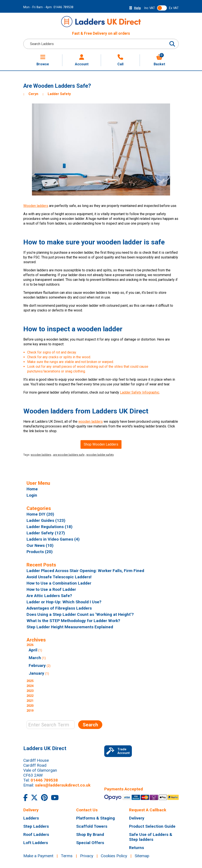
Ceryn (33, 94)
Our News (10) (40, 545)
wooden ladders (91, 421)
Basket (159, 60)
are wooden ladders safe (69, 455)
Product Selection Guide (152, 826)
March (35, 658)
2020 (30, 706)
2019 (30, 711)
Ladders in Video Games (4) (53, 539)
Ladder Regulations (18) (50, 527)
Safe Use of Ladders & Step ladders (151, 837)
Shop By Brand (90, 834)
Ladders (31, 818)
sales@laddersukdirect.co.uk (63, 785)
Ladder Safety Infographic (140, 392)
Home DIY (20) (40, 514)
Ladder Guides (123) (46, 520)
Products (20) (40, 552)
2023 (30, 691)
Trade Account (118, 751)
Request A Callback (148, 810)
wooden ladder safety (100, 455)
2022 (30, 696)
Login (32, 495)
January (36, 673)
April (33, 650)
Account (82, 60)
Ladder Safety (59, 94)
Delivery (31, 810)
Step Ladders (36, 826)
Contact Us (87, 810)
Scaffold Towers (92, 826)
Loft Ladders (36, 843)
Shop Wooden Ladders (101, 444)
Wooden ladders (36, 206)
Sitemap (142, 856)
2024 (30, 686)
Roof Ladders (36, 834)
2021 (30, 701)
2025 (30, 681)
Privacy (87, 856)
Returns (137, 848)
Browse (43, 60)
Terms (67, 856)
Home (32, 489)
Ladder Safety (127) (46, 533)
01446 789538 (63, 7)
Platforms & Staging (95, 818)
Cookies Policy (114, 856)
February (37, 665)
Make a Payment (38, 856)
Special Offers (90, 843)
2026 (85, 660)
